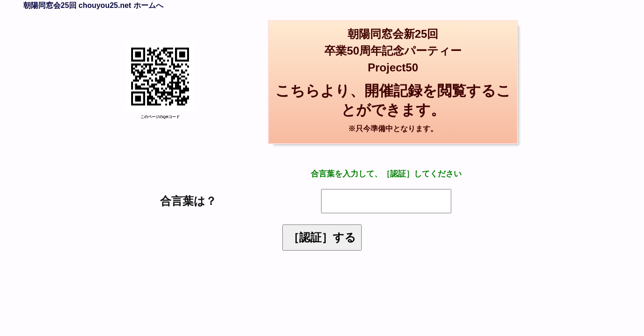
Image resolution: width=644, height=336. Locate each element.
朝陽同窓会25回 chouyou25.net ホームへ (93, 5)
